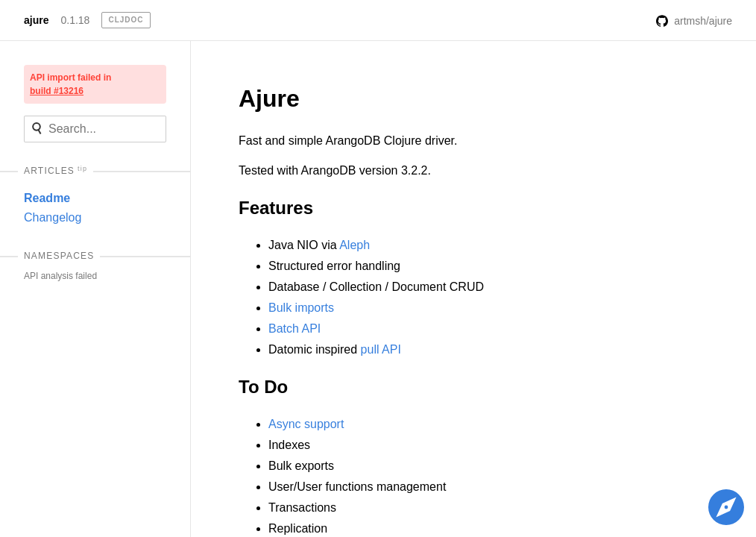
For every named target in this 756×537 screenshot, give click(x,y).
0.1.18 (75, 20)
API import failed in (70, 84)
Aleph (355, 245)
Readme (47, 198)
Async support (306, 424)
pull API (381, 349)
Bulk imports (301, 308)
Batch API (294, 329)
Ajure (269, 98)
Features (276, 208)
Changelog (53, 217)
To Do (263, 387)
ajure (36, 20)
